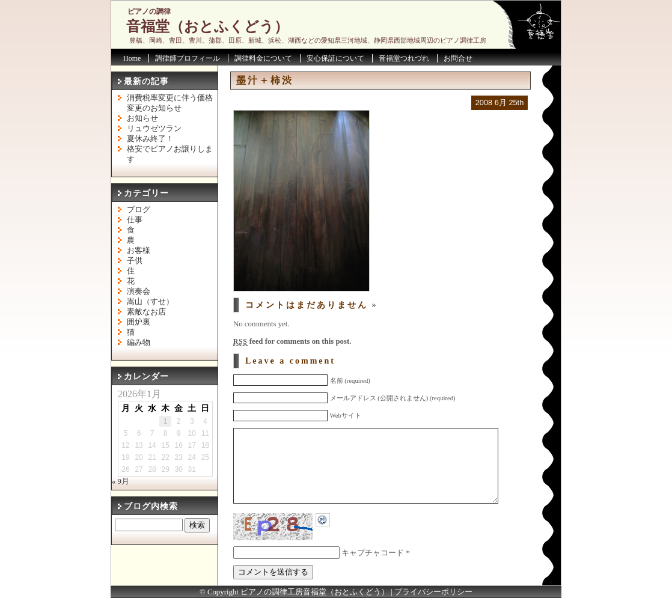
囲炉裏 (139, 322)
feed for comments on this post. (292, 341)
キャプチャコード (373, 571)
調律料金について (263, 58)
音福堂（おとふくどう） (207, 26)
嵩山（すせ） (150, 302)
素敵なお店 (146, 312)
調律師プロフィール (188, 58)
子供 (135, 261)
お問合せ (458, 58)
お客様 (139, 251)
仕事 (135, 220)
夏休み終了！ (150, 139)
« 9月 (121, 481)
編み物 (139, 343)
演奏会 (139, 291)
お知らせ (142, 118)
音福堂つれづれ (404, 58)
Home (132, 58)
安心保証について (335, 58)
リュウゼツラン (154, 129)
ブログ (139, 210)
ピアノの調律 (149, 11)
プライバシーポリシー (433, 610)
